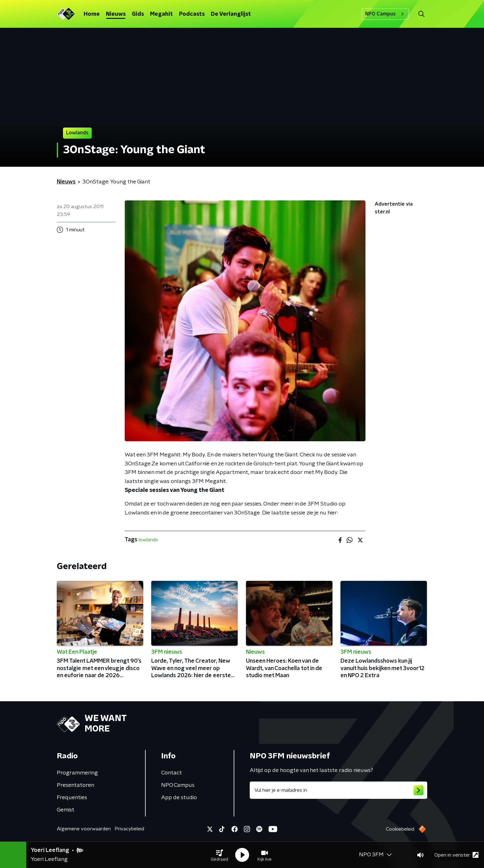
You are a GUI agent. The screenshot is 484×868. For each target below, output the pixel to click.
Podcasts (192, 14)
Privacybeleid (129, 829)
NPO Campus (385, 14)
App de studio (179, 798)
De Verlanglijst (231, 14)
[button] (219, 855)
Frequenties (72, 798)
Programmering (77, 773)
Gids (138, 14)
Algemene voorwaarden (84, 829)
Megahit (161, 14)
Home (92, 14)
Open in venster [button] (456, 855)
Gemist (66, 810)
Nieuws (116, 14)
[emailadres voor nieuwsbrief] (338, 790)
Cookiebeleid (400, 829)
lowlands (148, 540)
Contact (171, 773)
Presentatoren (75, 785)
